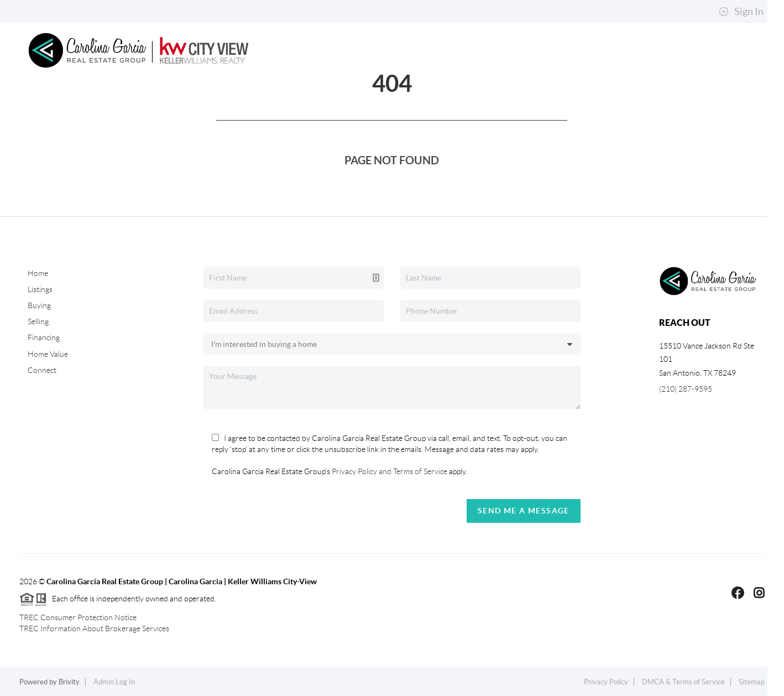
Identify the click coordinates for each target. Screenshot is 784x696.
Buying (205, 106)
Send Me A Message (524, 511)
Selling (262, 106)
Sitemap (752, 682)
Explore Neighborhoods (563, 106)
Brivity (69, 682)
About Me (662, 106)
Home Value (48, 354)
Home (73, 106)
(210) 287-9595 (686, 389)
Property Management (357, 106)
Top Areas (458, 106)
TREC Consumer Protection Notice (78, 617)
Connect (723, 106)
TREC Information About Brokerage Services (94, 629)
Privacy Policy (606, 682)
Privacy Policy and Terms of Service (389, 471)
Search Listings (135, 106)
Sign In (741, 12)
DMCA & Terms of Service (683, 682)
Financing (44, 337)
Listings (40, 289)
